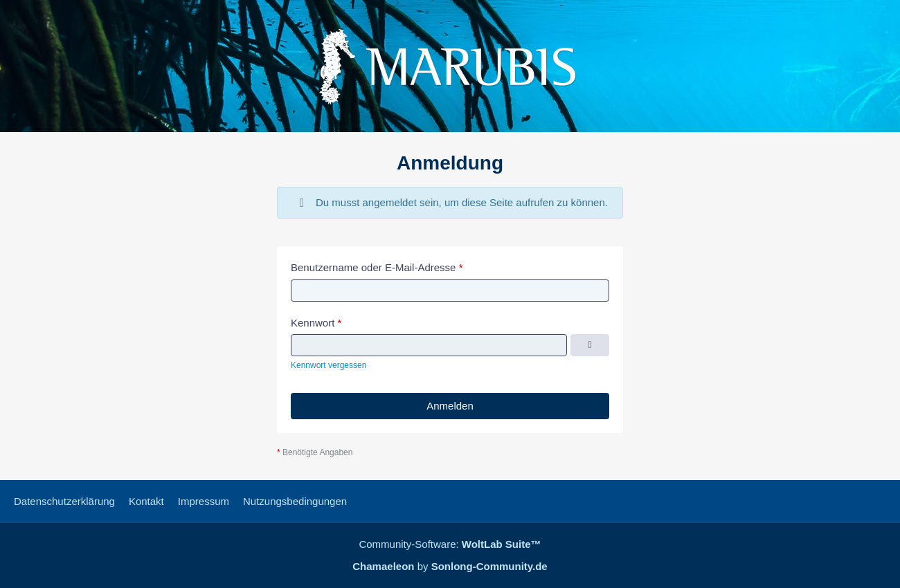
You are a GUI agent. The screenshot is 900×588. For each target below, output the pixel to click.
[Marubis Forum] (450, 66)
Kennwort (313, 323)
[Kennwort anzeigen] (590, 345)
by (450, 566)
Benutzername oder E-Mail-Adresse (373, 267)
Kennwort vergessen (328, 365)
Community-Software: (450, 544)
